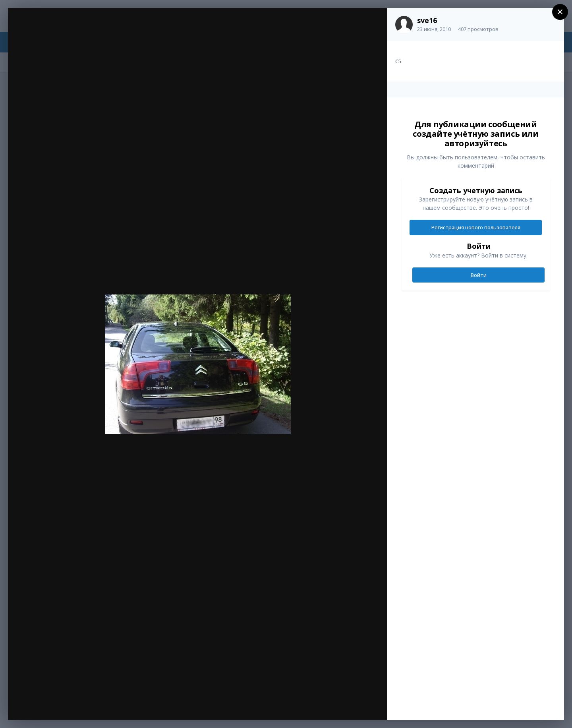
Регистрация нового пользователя (476, 227)
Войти (479, 275)
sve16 (427, 20)
